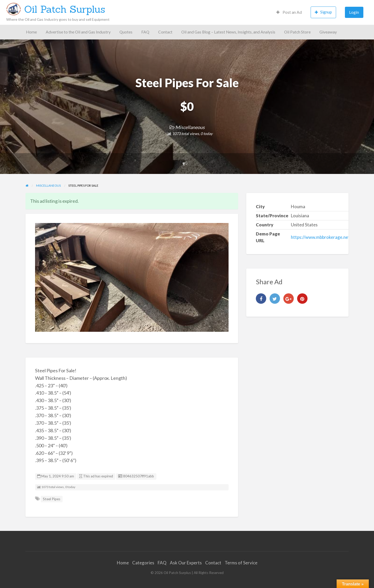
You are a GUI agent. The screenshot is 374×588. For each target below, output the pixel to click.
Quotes (126, 32)
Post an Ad (289, 12)
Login (354, 12)
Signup (323, 12)
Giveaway (328, 32)
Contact (165, 32)
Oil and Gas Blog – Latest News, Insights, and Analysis (228, 32)
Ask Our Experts (186, 563)
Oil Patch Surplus (65, 9)
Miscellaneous (190, 127)
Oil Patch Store (297, 32)
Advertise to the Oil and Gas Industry (78, 32)
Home (31, 32)
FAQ (145, 32)
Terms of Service (241, 563)
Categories (143, 563)
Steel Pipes (52, 499)
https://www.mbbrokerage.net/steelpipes (331, 237)
